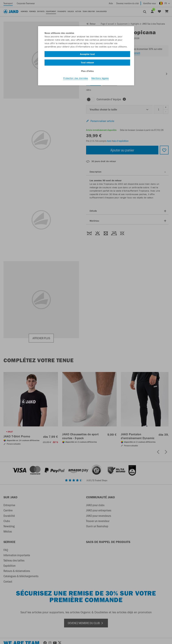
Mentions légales (100, 79)
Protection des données (76, 79)
